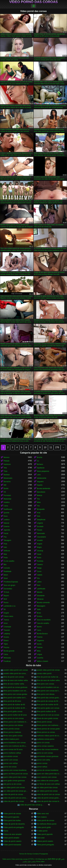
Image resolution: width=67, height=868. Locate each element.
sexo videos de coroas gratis (48, 781)
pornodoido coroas (11, 756)
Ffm (38, 578)
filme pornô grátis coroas (13, 712)
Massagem (41, 606)
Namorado (41, 533)
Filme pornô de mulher (12, 820)
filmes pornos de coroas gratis (48, 729)
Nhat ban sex (43, 859)
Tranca (6, 620)
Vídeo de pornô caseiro (12, 841)
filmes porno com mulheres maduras (16, 722)
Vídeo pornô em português (14, 827)
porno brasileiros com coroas (15, 743)
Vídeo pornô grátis (44, 827)
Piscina (6, 647)
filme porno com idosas (46, 694)
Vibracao (40, 599)
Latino (39, 582)
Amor (6, 623)
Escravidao (8, 589)
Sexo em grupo (9, 585)
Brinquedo (41, 509)
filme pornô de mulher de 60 (14, 705)
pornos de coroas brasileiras (48, 770)
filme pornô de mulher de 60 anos (49, 705)
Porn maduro (42, 817)
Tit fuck (6, 592)
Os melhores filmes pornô (47, 824)
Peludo (39, 530)
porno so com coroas (45, 753)
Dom (39, 585)
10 (45, 447)
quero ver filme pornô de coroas (16, 774)
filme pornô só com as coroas (48, 715)
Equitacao (41, 468)
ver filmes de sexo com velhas (48, 784)
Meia (39, 502)
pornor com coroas (11, 760)
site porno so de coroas (13, 784)
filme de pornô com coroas (14, 677)
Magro (39, 547)
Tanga (39, 568)
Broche (40, 457)
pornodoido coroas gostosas (48, 756)
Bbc (5, 565)
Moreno (7, 457)
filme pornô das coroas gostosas (49, 698)
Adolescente (42, 478)
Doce (6, 516)
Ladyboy (7, 634)
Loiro (39, 475)
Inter (5, 547)
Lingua (39, 654)
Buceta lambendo (43, 488)
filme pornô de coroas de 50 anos (49, 701)
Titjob (6, 644)
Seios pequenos (43, 471)
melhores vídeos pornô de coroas (49, 736)
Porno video (40, 862)
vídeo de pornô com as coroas (48, 794)
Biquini (6, 596)
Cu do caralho (9, 561)
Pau (5, 537)
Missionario (8, 478)
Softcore (7, 551)
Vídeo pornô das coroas (34, 2)
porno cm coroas (43, 743)
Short (6, 578)
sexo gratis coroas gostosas (14, 781)
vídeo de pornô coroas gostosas (49, 798)
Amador (40, 540)
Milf (5, 485)
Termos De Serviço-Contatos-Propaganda (33, 854)
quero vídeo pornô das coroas (15, 777)
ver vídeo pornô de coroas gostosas (16, 791)
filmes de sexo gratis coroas (47, 718)
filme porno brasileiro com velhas (16, 691)
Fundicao (7, 661)
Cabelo (40, 575)
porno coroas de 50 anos (13, 750)
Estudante (41, 596)
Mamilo (40, 592)
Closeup (40, 551)
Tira (38, 499)
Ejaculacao (41, 492)
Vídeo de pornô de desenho (14, 824)
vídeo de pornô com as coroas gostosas (16, 798)
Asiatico (7, 502)
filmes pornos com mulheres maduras (49, 725)
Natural (6, 523)
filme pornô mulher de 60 (46, 712)
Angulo (39, 544)
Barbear (7, 475)
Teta (5, 468)
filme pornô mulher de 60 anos (15, 715)
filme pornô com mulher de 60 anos (16, 698)
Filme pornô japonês (11, 817)
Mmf (5, 599)
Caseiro (40, 565)
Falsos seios (8, 616)
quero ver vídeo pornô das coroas (49, 774)
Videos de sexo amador (13, 834)
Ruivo (39, 558)
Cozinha (40, 658)
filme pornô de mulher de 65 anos (16, 708)
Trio (38, 506)
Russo (6, 603)
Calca (6, 506)
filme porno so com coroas (14, 718)
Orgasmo (40, 641)
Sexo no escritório (44, 620)
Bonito (6, 488)
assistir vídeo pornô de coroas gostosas (16, 673)
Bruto (39, 613)
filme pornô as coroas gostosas (15, 687)
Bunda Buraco (42, 634)
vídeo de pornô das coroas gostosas (32, 805)
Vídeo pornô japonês (45, 834)
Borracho (7, 482)
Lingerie (40, 523)
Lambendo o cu (10, 606)
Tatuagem (7, 540)
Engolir (6, 613)
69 (5, 609)
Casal (39, 554)
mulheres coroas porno (46, 739)
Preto (6, 558)
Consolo (7, 568)
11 (51, 447)
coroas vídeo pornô (44, 673)
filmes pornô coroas (44, 722)
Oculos (6, 637)
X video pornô (42, 831)
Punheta (40, 561)
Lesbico (7, 520)
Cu (38, 461)
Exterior (7, 527)
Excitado (40, 527)
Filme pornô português (45, 845)
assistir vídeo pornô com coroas (16, 670)
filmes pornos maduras (12, 732)
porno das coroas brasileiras (48, 750)
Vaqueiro (40, 482)
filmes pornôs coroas (12, 729)
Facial (6, 533)
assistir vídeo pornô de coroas (48, 670)
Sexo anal (41, 838)
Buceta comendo (43, 603)
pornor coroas (42, 763)
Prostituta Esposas (11, 582)
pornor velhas (42, 767)
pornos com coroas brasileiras (15, 770)
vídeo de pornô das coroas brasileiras (49, 801)
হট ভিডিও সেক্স (33, 859)
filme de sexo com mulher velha (16, 680)
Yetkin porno (7, 859)
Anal (39, 513)
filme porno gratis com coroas (48, 708)
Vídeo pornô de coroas (12, 814)
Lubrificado (41, 589)
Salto (39, 609)
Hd (5, 492)
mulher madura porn (11, 739)
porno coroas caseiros (45, 746)
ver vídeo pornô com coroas (14, 788)
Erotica (39, 616)
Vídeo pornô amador (11, 838)
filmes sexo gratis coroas (13, 736)
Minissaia (7, 658)
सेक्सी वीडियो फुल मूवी (54, 859)
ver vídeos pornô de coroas (47, 791)
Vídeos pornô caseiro (45, 841)
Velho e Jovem (42, 661)
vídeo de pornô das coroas (14, 801)
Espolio (40, 485)
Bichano (40, 464)
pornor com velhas (11, 763)
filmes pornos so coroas (46, 732)
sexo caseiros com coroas (47, 777)
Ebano (6, 641)
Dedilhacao (8, 509)
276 (57, 447)
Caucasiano (41, 537)
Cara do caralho (43, 623)
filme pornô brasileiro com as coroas (49, 687)
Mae (5, 554)
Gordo (39, 644)
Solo (39, 516)
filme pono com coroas (45, 684)
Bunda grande (9, 651)
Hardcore (7, 464)
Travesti (7, 630)
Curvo (39, 571)
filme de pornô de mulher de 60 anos (49, 677)
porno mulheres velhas (12, 753)
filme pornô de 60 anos (12, 701)
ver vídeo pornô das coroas (47, 788)
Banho (39, 627)
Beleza (39, 495)
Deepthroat (41, 520)
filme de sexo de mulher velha (48, 680)
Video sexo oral (43, 814)
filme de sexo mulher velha (14, 684)
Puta (5, 544)
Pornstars (7, 495)
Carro (39, 630)
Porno (6, 831)
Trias (5, 471)
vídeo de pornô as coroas (13, 794)
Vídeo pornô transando (12, 845)
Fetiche (40, 637)
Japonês (7, 530)
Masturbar (7, 499)
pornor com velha (43, 760)
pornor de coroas (10, 767)
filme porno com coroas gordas (15, 694)
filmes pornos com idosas (13, 725)
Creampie (7, 627)
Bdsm (6, 575)
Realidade (7, 571)
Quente (6, 513)
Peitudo (7, 461)
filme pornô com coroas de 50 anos (49, 691)
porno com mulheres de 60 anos (16, 746)
